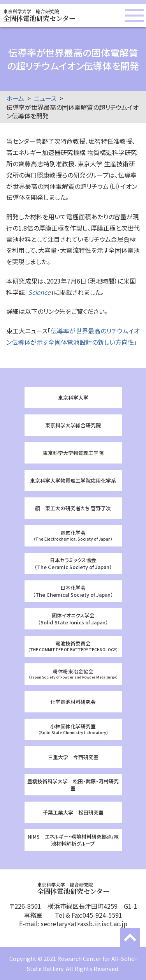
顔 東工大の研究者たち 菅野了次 (73, 508)
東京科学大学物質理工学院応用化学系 (73, 480)
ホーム (15, 98)
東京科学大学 (73, 397)
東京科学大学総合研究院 (73, 425)
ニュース (45, 98)
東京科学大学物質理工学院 (73, 453)
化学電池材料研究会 (73, 702)
